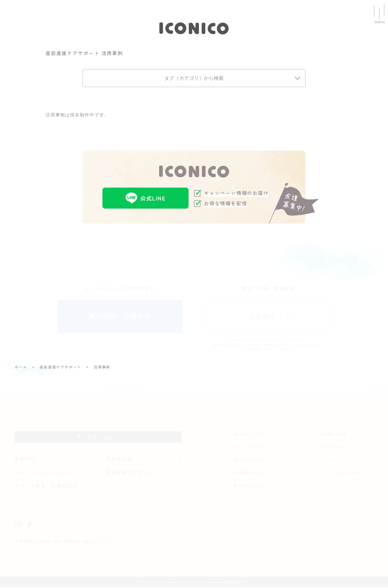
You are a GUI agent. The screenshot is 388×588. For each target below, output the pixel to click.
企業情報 (23, 542)
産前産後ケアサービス (133, 473)
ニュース (328, 460)
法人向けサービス (248, 434)
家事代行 (25, 459)
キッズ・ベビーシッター (44, 473)
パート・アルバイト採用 (341, 473)
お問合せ (43, 542)
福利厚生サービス (248, 460)
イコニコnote (332, 447)
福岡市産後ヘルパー (250, 473)
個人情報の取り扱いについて (83, 542)
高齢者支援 (120, 459)
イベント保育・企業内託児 (47, 486)
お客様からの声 (333, 434)
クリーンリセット (248, 447)
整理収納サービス (248, 486)
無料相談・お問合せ (120, 317)
